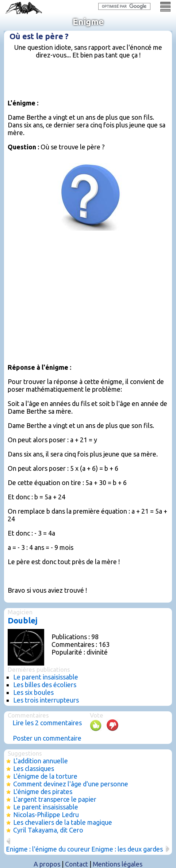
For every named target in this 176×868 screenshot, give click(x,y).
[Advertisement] (92, 82)
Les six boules (33, 692)
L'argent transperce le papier (55, 799)
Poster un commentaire (47, 738)
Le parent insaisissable (46, 677)
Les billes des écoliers (45, 685)
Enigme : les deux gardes (127, 849)
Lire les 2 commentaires (47, 723)
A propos (47, 864)
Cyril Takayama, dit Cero (48, 830)
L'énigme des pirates (43, 791)
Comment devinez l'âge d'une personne (71, 784)
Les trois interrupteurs (46, 700)
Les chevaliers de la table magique (63, 822)
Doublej (23, 620)
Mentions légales (118, 864)
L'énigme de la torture (45, 776)
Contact (76, 864)
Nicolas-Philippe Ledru (46, 815)
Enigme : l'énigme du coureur (48, 849)
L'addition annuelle (41, 761)
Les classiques (34, 768)
